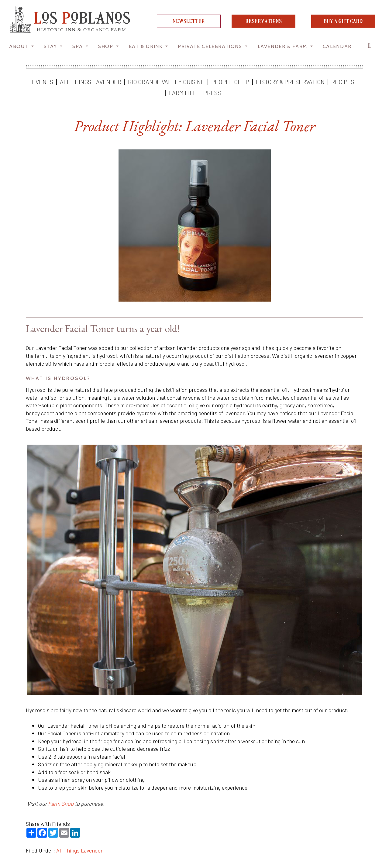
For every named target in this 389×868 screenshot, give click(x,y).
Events (43, 82)
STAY (51, 46)
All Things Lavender (91, 82)
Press (212, 93)
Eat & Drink (146, 46)
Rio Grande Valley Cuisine (166, 82)
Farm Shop (61, 804)
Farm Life (183, 93)
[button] (371, 47)
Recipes (343, 82)
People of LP (230, 82)
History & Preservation (290, 82)
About (20, 46)
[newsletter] (189, 26)
